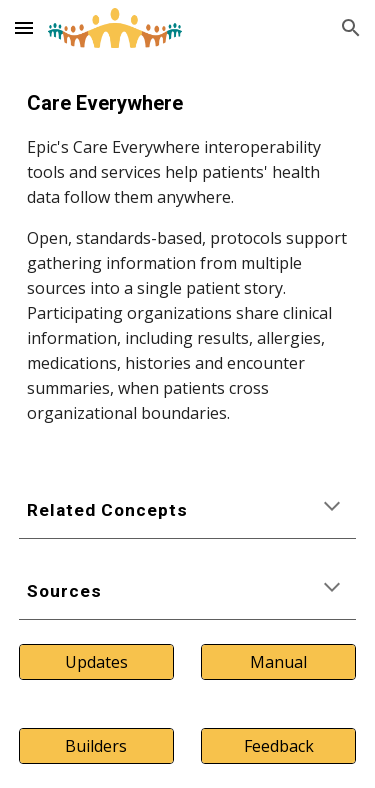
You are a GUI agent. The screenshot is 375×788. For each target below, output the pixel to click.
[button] (24, 27)
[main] (188, 257)
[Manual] (278, 662)
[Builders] (96, 746)
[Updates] (96, 662)
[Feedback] (278, 746)
